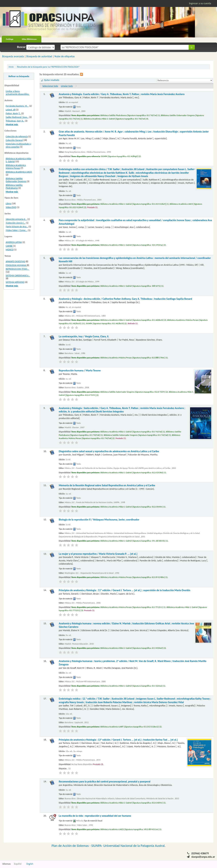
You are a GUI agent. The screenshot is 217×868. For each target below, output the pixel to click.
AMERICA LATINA (14, 242)
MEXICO (10, 250)
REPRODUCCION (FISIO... (17, 269)
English (30, 864)
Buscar (21, 47)
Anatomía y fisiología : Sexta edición (122, 410)
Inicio (11, 67)
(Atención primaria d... (16, 219)
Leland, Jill (11, 110)
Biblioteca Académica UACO (19, 172)
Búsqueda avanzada (13, 56)
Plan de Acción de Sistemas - (71, 846)
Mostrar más (12, 124)
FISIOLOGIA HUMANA (16, 265)
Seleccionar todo (50, 86)
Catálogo (10, 39)
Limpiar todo (67, 86)
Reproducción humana (80, 370)
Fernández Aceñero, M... (17, 106)
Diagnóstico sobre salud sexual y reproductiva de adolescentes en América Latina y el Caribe (109, 451)
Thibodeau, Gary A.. (15, 121)
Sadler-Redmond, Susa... (17, 117)
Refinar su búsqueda (19, 76)
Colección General (14, 140)
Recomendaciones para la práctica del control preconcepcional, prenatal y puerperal (105, 782)
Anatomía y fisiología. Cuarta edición (122, 94)
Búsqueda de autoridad (39, 56)
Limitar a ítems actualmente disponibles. (18, 93)
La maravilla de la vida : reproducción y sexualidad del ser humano (95, 816)
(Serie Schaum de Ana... (17, 227)
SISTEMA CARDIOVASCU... (18, 276)
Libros (9, 204)
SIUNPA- (97, 846)
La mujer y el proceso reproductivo (98, 554)
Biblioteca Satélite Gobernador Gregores (16, 180)
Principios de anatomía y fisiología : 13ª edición (118, 740)
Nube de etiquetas (65, 56)
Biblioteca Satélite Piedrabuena (14, 187)
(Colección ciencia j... (16, 223)
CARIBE (9, 246)
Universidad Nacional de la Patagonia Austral (134, 846)
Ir (192, 47)
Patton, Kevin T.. (13, 113)
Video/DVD (11, 207)
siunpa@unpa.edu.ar (203, 857)
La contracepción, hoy (84, 336)
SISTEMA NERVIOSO (15, 282)
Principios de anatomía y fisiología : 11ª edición (125, 590)
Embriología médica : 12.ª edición (135, 700)
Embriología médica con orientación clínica (127, 173)
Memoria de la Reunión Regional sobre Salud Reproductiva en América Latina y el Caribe (107, 485)
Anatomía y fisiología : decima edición (125, 299)
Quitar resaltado (52, 80)
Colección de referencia (17, 136)
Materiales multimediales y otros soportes (18, 145)
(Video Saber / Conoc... (17, 230)
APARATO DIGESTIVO (16, 262)
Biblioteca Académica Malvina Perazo (16, 167)
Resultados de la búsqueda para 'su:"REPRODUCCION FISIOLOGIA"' (48, 67)
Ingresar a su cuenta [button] (200, 3)
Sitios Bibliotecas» (29, 39)
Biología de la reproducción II (99, 520)
